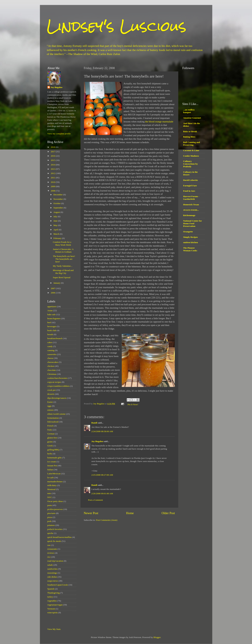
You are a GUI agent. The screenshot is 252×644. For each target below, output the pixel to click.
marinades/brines (55, 482)
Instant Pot (52, 466)
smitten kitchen (191, 242)
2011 (53, 178)
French (51, 426)
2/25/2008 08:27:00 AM (102, 475)
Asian (50, 310)
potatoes (51, 525)
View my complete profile (59, 134)
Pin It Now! (133, 404)
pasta (50, 505)
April (56, 230)
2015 (53, 160)
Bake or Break (190, 131)
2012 (53, 173)
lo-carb (51, 478)
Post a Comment (96, 500)
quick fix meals (54, 541)
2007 (53, 288)
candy (50, 346)
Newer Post (91, 513)
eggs (49, 406)
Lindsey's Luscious (116, 26)
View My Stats (54, 629)
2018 (53, 147)
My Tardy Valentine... (63, 266)
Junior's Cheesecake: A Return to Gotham (63, 251)
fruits (50, 430)
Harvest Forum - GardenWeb (191, 198)
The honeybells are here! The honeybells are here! (64, 259)
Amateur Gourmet (192, 118)
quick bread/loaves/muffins (60, 537)
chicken (51, 366)
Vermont (51, 609)
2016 (53, 156)
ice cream (52, 462)
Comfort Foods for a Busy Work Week (62, 243)
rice (49, 557)
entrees (51, 410)
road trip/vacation (55, 561)
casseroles (52, 354)
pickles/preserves (55, 509)
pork (49, 521)
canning (51, 350)
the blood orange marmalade (159, 122)
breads (50, 334)
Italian (50, 470)
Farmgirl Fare (190, 186)
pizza (50, 517)
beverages (52, 326)
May (56, 225)
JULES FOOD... (191, 210)
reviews (51, 553)
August (57, 212)
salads (50, 565)
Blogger (157, 637)
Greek (50, 446)
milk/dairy (52, 485)
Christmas (52, 374)
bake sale (52, 314)
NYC (50, 497)
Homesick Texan (191, 205)
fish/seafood (53, 422)
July (56, 216)
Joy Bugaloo (97, 441)
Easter (50, 402)
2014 (53, 165)
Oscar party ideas (55, 501)
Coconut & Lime (191, 150)
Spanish (51, 589)
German (51, 434)
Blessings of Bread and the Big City (63, 272)
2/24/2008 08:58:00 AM (102, 431)
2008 (53, 191)
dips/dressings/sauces (57, 398)
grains (50, 442)
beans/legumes (54, 318)
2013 (53, 169)
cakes (50, 342)
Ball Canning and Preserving (192, 144)
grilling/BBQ (53, 450)
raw (49, 545)
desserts (51, 394)
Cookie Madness (191, 156)
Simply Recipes (191, 237)
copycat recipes (54, 382)
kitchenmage (189, 215)
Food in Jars (189, 191)
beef (49, 322)
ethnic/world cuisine (56, 414)
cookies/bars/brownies (57, 378)
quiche (50, 533)
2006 (53, 293)
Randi (94, 423)
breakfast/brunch (55, 338)
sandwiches (53, 569)
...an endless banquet (189, 111)
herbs (50, 454)
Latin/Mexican (54, 474)
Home (130, 513)
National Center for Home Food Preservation (193, 223)
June (56, 221)
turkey (50, 597)
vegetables (52, 601)
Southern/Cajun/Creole (58, 585)
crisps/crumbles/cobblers (58, 386)
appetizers (52, 306)
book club (52, 330)
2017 (53, 152)
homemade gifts (55, 458)
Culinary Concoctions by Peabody (191, 164)
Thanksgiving (54, 593)
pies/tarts (51, 513)
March (57, 234)
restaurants (52, 549)
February (58, 238)
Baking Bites (189, 137)
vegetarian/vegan (55, 605)
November (58, 199)
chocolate (52, 370)
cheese (50, 358)
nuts (49, 493)
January (57, 283)
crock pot (52, 390)
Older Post (168, 513)
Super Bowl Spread (62, 277)
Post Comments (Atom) (107, 520)
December (58, 195)
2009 (53, 186)
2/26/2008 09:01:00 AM (102, 493)
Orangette (188, 232)
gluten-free (52, 438)
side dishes (52, 577)
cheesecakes (53, 362)
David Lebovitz (191, 180)
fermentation (53, 418)
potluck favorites (55, 529)
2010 (53, 182)
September (59, 208)
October (57, 203)
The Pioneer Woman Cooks (190, 249)
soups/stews (53, 581)
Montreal (52, 489)
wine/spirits (53, 613)
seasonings (52, 573)
